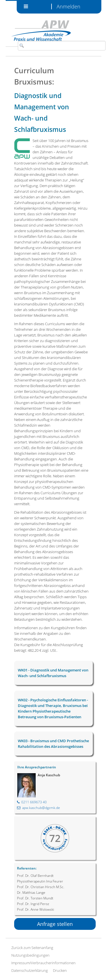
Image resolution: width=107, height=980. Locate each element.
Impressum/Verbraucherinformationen (43, 963)
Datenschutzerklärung (30, 970)
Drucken (60, 970)
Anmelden (69, 6)
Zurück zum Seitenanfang (32, 948)
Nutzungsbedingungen (30, 955)
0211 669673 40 (32, 802)
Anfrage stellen (55, 924)
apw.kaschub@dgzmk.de (38, 808)
